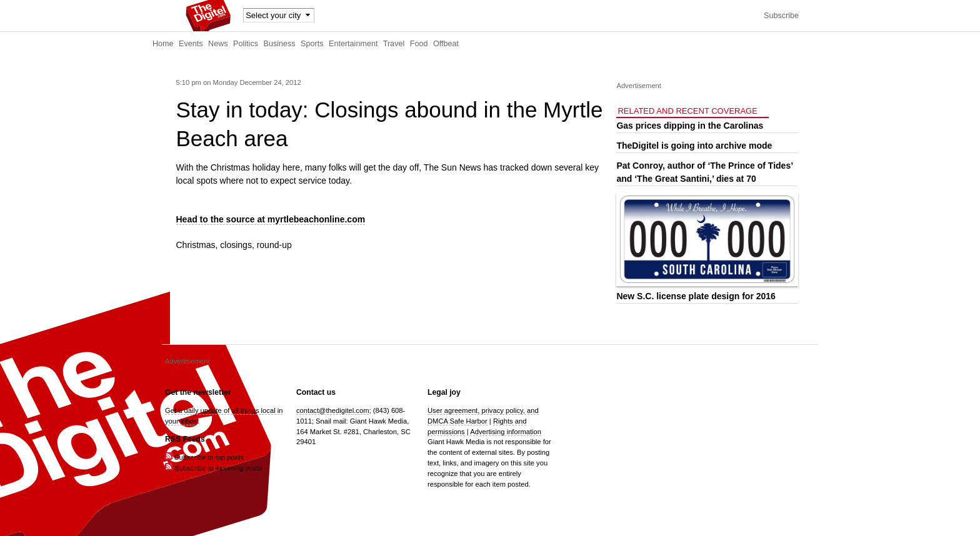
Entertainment (353, 44)
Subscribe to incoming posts (213, 468)
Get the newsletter (198, 392)
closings (236, 245)
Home (163, 44)
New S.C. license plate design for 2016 (696, 296)
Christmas (196, 245)
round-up (274, 245)
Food (419, 44)
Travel (394, 44)
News (218, 44)
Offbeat (446, 44)
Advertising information (506, 432)
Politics (246, 44)
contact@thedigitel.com (332, 410)
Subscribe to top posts (204, 457)
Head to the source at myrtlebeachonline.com (271, 219)
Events (191, 44)
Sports (312, 44)
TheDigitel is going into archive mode (694, 146)
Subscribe (781, 16)
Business (280, 44)
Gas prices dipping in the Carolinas (690, 126)
